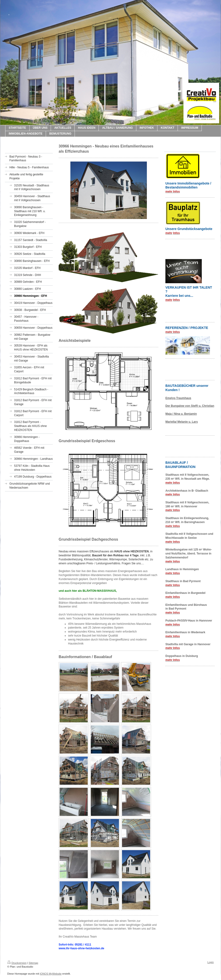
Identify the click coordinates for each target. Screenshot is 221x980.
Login (211, 962)
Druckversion (17, 963)
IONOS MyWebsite (51, 974)
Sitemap (33, 963)
